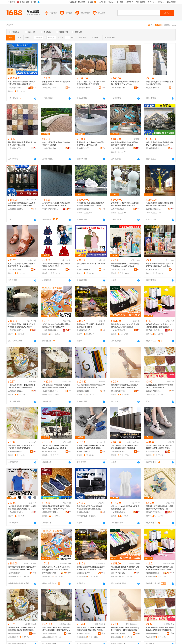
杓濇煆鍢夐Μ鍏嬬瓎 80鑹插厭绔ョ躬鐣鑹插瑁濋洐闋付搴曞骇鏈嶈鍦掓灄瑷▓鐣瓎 (125, 568)
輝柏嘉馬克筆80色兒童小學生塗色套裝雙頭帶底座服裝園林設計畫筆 (159, 326)
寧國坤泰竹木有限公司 (50, 209)
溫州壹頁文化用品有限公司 (16, 452)
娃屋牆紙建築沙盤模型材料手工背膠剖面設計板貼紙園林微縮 (159, 386)
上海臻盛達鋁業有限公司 (16, 209)
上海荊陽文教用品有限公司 (153, 330)
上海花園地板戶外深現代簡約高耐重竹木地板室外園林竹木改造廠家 (56, 204)
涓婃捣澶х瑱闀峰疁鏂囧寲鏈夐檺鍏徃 (85, 633)
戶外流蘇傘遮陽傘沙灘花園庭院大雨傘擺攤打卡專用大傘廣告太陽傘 (22, 326)
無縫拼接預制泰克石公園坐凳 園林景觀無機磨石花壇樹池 (159, 83)
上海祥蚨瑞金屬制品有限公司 (119, 452)
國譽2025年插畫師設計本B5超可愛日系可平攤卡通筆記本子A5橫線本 (159, 265)
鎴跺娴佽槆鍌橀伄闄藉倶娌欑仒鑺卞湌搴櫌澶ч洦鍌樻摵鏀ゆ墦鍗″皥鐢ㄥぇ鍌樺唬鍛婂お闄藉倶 (22, 568)
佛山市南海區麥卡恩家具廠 (50, 391)
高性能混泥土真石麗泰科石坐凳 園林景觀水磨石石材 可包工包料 (91, 144)
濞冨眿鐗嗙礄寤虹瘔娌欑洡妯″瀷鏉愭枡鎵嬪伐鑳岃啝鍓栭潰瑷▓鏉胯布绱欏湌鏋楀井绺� (160, 629)
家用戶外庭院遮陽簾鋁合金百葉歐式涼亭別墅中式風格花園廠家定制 (22, 83)
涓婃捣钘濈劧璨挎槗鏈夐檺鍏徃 (119, 573)
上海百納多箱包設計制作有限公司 (85, 512)
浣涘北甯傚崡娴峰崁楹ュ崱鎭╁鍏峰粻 (50, 633)
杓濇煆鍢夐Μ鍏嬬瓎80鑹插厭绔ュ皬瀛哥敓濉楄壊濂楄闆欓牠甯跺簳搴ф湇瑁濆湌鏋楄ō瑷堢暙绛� (159, 568)
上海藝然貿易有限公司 (119, 330)
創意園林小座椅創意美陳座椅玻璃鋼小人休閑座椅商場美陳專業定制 (125, 204)
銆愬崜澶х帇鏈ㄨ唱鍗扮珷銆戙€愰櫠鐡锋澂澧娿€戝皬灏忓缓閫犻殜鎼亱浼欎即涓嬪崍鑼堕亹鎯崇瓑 (22, 629)
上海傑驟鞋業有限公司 (153, 452)
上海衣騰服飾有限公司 (16, 512)
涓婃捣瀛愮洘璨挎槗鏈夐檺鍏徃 (50, 573)
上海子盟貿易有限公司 (50, 330)
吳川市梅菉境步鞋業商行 (50, 512)
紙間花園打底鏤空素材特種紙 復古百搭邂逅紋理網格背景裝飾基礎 (22, 447)
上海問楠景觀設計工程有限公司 (119, 148)
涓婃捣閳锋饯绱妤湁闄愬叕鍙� (153, 633)
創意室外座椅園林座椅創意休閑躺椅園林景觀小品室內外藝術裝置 (125, 144)
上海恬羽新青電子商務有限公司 (16, 330)
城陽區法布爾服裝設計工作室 (50, 270)
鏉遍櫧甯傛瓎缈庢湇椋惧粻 (119, 633)
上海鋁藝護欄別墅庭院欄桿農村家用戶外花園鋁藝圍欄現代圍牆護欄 (125, 447)
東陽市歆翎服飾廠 (118, 391)
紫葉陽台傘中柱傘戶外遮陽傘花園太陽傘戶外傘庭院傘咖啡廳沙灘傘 (56, 447)
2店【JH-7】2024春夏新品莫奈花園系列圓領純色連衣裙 (125, 508)
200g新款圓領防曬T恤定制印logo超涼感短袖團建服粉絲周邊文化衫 (22, 508)
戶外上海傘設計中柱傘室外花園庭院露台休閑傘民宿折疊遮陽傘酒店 (56, 386)
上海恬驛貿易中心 (84, 330)
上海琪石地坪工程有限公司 (50, 88)
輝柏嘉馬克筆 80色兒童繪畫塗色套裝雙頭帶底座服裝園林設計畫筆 (125, 326)
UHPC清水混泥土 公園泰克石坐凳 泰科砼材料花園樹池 (56, 144)
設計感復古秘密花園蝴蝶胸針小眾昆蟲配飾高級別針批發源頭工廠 (159, 508)
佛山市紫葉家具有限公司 (50, 452)
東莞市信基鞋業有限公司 (85, 452)
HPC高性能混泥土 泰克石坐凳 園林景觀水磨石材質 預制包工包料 (125, 83)
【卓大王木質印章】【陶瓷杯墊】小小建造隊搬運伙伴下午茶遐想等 (22, 386)
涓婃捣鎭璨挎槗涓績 (85, 573)
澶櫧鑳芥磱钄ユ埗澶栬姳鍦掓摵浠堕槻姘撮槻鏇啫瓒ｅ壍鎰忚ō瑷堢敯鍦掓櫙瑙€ (91, 568)
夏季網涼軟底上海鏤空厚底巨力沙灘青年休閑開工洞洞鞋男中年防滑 (56, 508)
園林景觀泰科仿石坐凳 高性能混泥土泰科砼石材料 (56, 83)
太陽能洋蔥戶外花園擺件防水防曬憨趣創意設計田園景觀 (90, 326)
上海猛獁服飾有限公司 (85, 270)
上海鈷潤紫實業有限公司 (153, 391)
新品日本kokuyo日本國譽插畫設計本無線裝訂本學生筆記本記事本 (56, 326)
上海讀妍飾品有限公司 (153, 512)
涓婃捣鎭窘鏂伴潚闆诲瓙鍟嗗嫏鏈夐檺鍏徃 (16, 573)
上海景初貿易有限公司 (119, 270)
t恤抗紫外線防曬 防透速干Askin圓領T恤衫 (91, 265)
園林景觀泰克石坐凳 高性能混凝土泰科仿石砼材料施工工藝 (22, 144)
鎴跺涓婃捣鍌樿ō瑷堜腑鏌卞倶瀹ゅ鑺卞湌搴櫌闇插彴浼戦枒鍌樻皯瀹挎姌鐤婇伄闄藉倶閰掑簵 (56, 629)
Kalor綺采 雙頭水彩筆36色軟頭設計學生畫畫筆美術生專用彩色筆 (91, 386)
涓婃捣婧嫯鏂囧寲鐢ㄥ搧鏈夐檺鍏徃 (16, 633)
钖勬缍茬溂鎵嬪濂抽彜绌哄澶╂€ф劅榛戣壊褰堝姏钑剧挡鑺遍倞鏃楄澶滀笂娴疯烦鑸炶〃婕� (125, 629)
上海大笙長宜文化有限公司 (85, 391)
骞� (34, 573)
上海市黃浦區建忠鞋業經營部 (16, 270)
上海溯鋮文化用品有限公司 (16, 391)
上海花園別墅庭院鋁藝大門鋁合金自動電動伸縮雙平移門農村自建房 (22, 204)
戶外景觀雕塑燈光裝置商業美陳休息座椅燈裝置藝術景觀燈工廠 (159, 204)
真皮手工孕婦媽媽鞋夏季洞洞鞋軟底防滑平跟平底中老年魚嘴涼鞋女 (22, 265)
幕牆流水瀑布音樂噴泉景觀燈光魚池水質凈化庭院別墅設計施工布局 (159, 144)
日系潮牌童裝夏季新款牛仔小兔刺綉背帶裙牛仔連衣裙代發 (56, 265)
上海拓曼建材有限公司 (16, 88)
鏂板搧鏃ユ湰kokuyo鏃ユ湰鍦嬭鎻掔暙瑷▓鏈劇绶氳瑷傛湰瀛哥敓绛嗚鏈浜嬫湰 (56, 568)
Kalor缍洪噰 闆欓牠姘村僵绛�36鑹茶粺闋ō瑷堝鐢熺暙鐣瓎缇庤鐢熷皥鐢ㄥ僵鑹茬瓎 (91, 629)
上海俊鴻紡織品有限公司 (119, 512)
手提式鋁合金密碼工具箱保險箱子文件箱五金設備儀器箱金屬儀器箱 (90, 508)
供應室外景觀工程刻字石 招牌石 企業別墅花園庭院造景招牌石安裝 (91, 83)
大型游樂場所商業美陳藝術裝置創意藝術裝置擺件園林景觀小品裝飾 (90, 204)
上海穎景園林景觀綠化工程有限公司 (85, 88)
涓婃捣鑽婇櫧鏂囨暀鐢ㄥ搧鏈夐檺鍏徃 (153, 573)
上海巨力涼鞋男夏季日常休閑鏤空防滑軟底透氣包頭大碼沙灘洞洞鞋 (90, 447)
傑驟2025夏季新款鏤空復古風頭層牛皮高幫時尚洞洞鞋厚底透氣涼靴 (159, 447)
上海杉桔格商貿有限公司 (153, 270)
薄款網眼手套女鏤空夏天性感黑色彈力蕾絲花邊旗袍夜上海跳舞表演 (125, 386)
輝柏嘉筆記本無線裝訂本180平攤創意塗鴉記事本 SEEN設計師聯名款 (125, 265)
